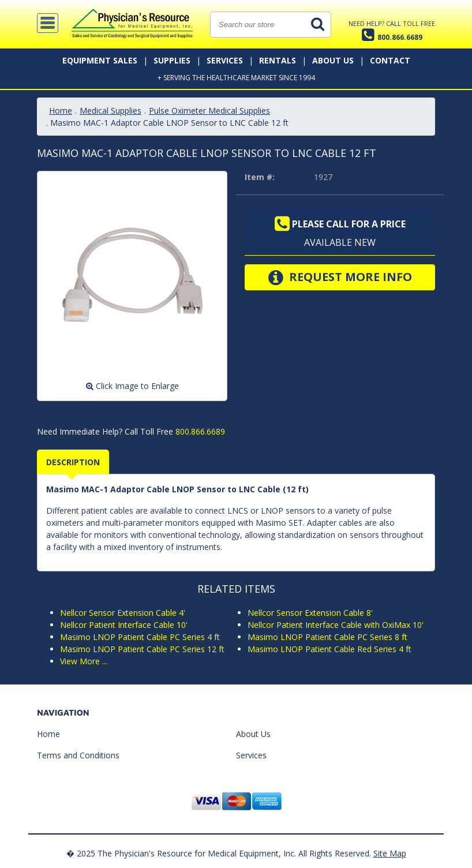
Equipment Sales (100, 60)
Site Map (390, 853)
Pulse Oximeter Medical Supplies (209, 111)
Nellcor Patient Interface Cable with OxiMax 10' (336, 625)
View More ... (84, 661)
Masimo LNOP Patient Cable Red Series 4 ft (329, 649)
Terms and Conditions (78, 755)
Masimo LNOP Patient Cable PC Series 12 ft (142, 649)
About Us (333, 60)
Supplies (172, 60)
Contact (390, 60)
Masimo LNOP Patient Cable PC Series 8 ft (327, 637)
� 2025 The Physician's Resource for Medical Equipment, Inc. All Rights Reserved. (219, 853)
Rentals (278, 60)
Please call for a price (340, 224)
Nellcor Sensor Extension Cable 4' (123, 613)
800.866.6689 (199, 431)
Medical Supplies (110, 111)
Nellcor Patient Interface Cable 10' (124, 625)
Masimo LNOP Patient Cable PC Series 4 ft (140, 637)
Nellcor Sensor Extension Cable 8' (310, 613)
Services (225, 60)
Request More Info (340, 278)
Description (73, 462)
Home (61, 111)
